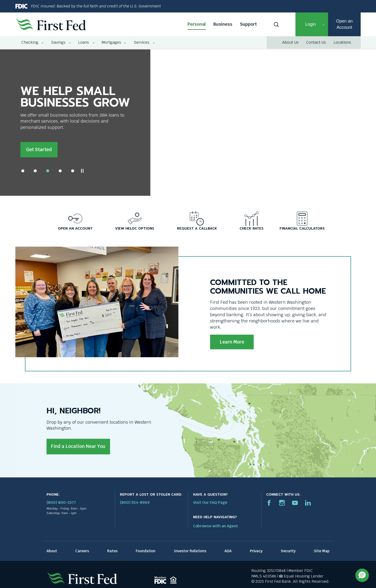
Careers (82, 553)
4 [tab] (60, 173)
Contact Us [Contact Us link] (316, 42)
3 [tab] (48, 173)
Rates (112, 553)
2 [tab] (35, 173)
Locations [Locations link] (342, 42)
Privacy (256, 553)
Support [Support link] (248, 24)
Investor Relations (190, 553)
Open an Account (344, 24)
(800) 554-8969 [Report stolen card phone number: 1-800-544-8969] (135, 504)
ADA (228, 553)
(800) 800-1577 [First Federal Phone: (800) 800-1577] (61, 504)
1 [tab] (23, 173)
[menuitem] (30, 42)
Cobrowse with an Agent (215, 528)
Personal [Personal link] (197, 24)
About (52, 553)
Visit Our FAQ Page (210, 504)
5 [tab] (73, 173)
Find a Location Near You (78, 448)
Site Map (322, 553)
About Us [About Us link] (290, 42)
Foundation (146, 553)
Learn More (232, 344)
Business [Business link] (223, 24)
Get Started (39, 150)
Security (288, 553)
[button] (312, 24)
